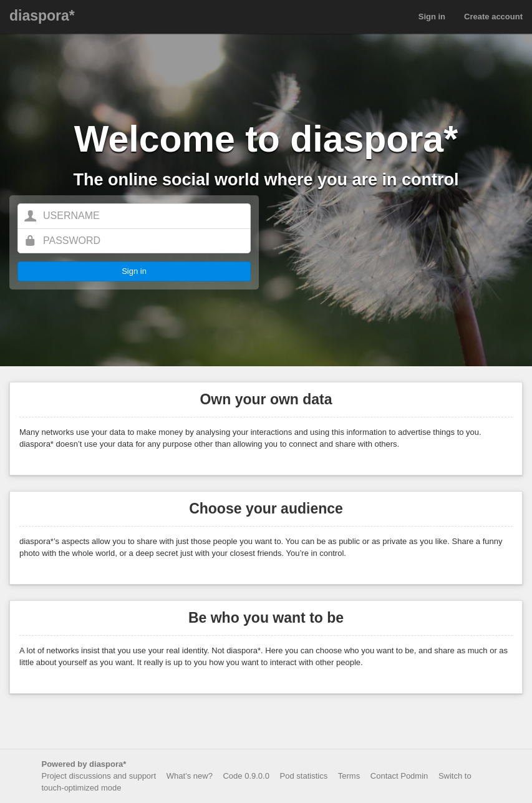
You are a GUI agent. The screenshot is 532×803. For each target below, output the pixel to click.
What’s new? (190, 776)
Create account (493, 17)
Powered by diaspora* (84, 764)
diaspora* (42, 16)
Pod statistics (304, 776)
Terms (349, 776)
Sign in (432, 17)
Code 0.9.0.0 (246, 776)
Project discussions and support (99, 776)
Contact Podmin (399, 776)
